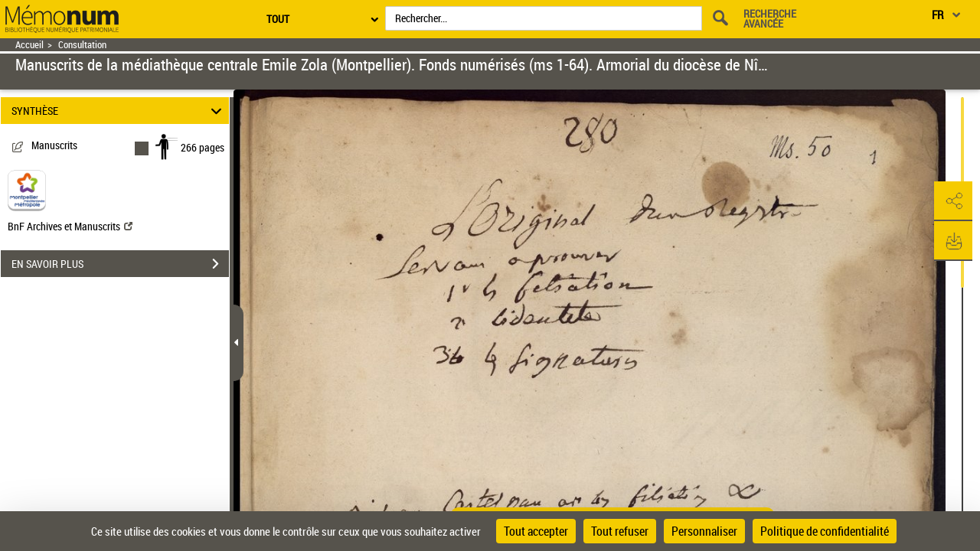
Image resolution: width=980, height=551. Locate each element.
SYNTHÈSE (119, 111)
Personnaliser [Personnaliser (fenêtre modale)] (704, 531)
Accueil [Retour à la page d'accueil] (29, 45)
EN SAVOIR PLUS (120, 264)
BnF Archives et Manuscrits (70, 226)
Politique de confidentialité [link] (825, 531)
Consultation (82, 45)
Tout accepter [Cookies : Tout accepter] (536, 531)
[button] (953, 201)
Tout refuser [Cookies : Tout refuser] (620, 531)
